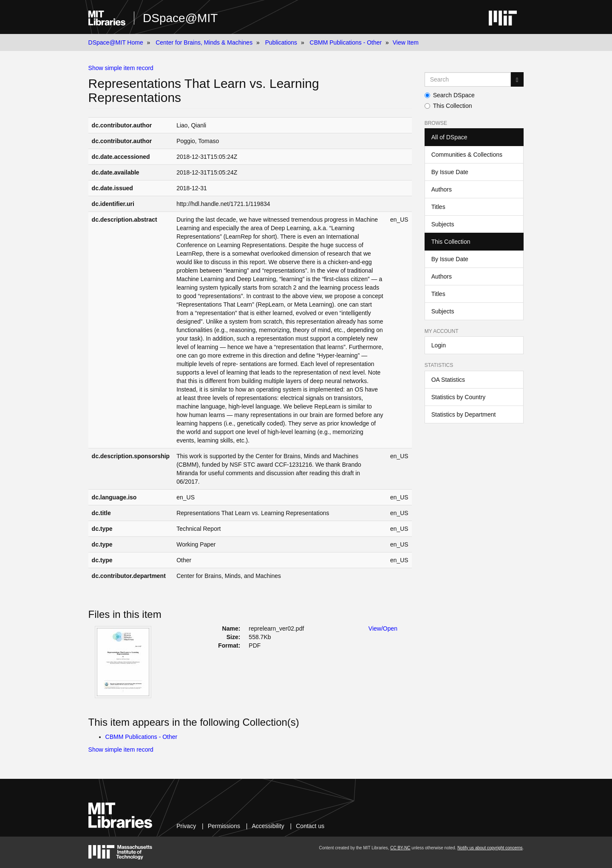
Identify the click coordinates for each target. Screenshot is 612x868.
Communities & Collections (467, 155)
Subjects (443, 224)
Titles (438, 207)
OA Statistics (448, 380)
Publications (281, 42)
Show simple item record (121, 68)
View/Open (383, 628)
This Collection (448, 106)
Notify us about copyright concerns (490, 848)
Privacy (186, 826)
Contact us (310, 826)
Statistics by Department (464, 414)
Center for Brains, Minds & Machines (204, 42)
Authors (442, 189)
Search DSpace (450, 95)
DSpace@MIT (180, 18)
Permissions (224, 826)
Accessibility (268, 826)
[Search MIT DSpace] (468, 79)
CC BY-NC (400, 848)
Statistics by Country (459, 397)
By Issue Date (450, 172)
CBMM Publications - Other (346, 42)
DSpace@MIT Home (116, 42)
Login (439, 345)
